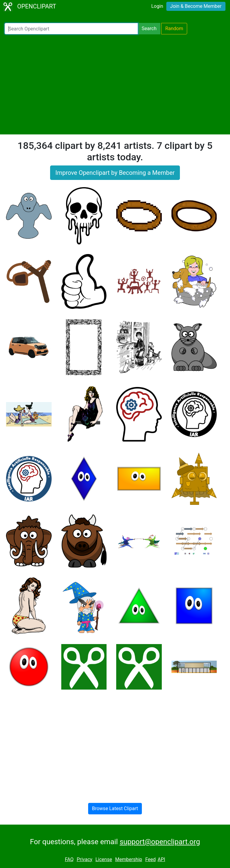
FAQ (69, 859)
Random (174, 28)
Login (157, 6)
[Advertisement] (115, 84)
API (161, 859)
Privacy (85, 859)
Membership (128, 859)
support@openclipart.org (160, 842)
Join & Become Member (196, 6)
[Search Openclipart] (71, 29)
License (104, 859)
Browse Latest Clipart (115, 808)
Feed (150, 859)
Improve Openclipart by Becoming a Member (115, 173)
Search (149, 28)
